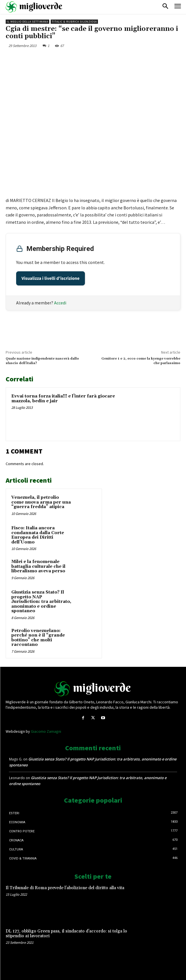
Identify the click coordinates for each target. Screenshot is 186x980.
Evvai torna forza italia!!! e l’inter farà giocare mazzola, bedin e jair (63, 399)
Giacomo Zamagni (46, 731)
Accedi (60, 303)
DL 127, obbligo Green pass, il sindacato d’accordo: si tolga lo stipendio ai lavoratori (66, 934)
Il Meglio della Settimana (27, 22)
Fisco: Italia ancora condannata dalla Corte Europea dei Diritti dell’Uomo (38, 535)
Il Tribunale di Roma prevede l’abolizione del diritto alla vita (65, 888)
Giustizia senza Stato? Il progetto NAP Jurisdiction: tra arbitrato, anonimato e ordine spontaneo (41, 602)
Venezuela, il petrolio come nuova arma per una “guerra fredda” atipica (41, 502)
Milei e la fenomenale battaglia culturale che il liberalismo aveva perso (38, 566)
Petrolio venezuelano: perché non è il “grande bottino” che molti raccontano (38, 638)
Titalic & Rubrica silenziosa (74, 22)
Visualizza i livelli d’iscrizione (51, 278)
